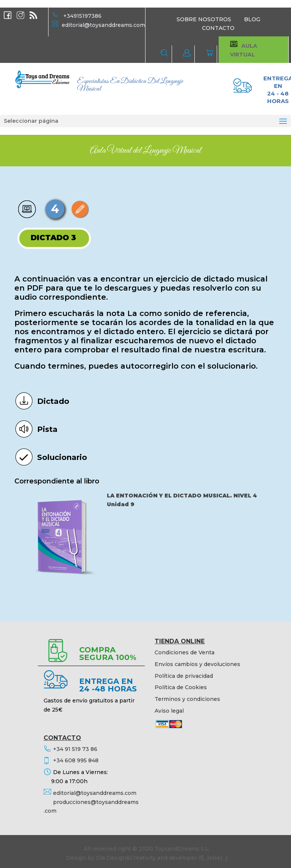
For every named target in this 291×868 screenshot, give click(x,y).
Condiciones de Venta (185, 652)
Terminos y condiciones (187, 699)
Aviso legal (169, 711)
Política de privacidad (184, 676)
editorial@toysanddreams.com (103, 25)
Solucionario (62, 457)
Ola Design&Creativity (126, 858)
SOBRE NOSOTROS (204, 19)
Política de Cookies (181, 687)
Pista (47, 429)
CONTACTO (218, 28)
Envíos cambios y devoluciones (197, 664)
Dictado (53, 401)
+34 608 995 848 (76, 760)
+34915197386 (82, 16)
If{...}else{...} (213, 858)
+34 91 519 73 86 (75, 749)
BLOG (252, 19)
